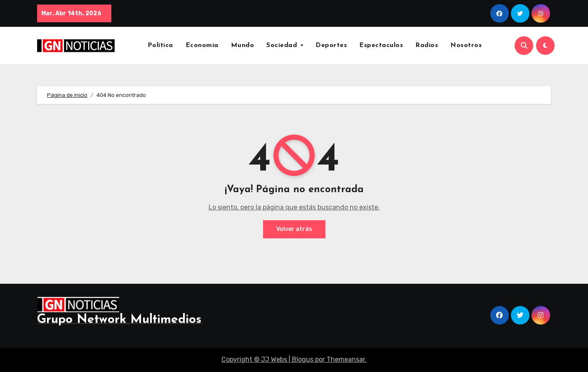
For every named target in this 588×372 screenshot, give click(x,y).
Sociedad (283, 45)
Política (160, 45)
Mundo (243, 45)
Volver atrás (294, 229)
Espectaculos (381, 45)
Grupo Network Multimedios (119, 320)
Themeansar (346, 359)
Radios (427, 45)
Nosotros (466, 45)
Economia (202, 45)
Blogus (303, 359)
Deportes (331, 45)
